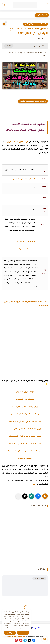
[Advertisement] (25, 342)
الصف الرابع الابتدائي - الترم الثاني (24, 179)
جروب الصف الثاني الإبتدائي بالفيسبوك (25, 422)
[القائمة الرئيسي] (46, 5)
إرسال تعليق (39, 579)
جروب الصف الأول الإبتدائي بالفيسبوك (25, 414)
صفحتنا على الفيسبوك (25, 399)
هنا (34, 484)
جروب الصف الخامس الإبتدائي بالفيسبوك (25, 444)
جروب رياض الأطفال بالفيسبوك (25, 407)
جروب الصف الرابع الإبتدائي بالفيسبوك (25, 436)
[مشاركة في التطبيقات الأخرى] (18, 496)
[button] (38, 496)
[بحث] (4, 5)
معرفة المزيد (10, 633)
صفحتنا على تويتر (25, 459)
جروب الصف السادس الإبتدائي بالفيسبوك (25, 451)
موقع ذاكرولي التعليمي (25, 392)
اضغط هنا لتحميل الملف (25, 249)
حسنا (23, 633)
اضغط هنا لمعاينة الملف (25, 242)
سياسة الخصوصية (38, 628)
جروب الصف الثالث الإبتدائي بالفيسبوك (25, 429)
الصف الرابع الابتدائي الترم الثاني (35, 24)
